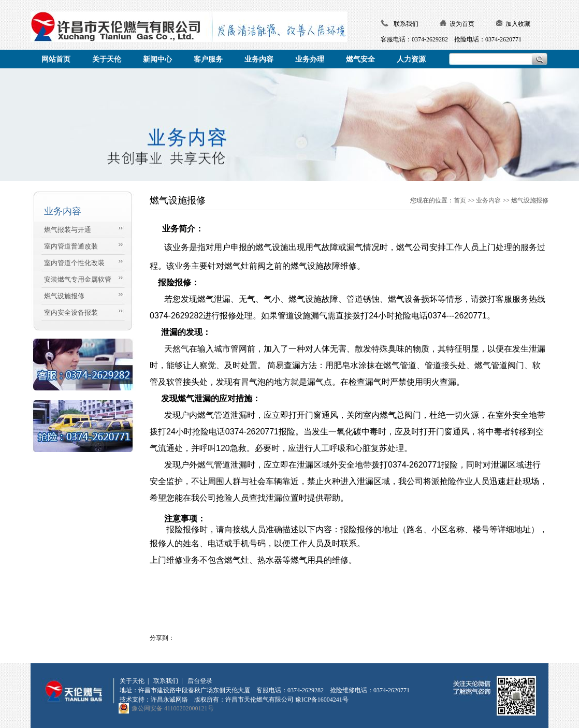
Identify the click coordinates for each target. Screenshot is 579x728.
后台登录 (200, 681)
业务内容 (488, 200)
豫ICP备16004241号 (322, 700)
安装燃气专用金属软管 (78, 279)
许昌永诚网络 (169, 700)
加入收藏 (518, 24)
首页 (460, 200)
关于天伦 (132, 681)
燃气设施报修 (64, 296)
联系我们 (406, 24)
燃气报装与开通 (68, 230)
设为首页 (462, 24)
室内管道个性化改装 (74, 263)
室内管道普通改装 (71, 246)
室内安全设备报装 (71, 312)
